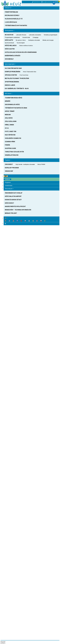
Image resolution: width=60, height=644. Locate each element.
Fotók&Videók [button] (9, 186)
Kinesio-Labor (10, 85)
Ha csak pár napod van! (13, 68)
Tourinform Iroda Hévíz (14, 98)
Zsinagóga (35, 37)
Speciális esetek (11, 75)
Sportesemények (9, 43)
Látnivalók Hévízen (21, 35)
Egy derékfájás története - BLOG (17, 88)
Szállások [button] (7, 179)
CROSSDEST (9, 164)
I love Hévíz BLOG (11, 22)
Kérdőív (8, 101)
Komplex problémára (13, 72)
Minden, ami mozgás (48, 40)
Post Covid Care (24, 75)
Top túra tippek (21, 43)
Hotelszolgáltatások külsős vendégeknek (21, 52)
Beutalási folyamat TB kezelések (17, 78)
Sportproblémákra (12, 82)
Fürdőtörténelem (11, 12)
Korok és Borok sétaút (13, 200)
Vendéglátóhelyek (12, 155)
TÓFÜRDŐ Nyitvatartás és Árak (16, 108)
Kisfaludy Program (12, 168)
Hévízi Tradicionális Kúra (30, 72)
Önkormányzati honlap (14, 193)
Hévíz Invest (9, 203)
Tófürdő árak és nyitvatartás (16, 25)
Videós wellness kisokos (26, 46)
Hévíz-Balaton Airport (13, 196)
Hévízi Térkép (10, 111)
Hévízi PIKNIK (41, 164)
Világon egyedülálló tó (14, 19)
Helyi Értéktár (10, 135)
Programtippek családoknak (12, 37)
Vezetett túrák (26, 37)
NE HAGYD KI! (9, 35)
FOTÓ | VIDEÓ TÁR (11, 131)
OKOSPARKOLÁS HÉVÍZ (12, 104)
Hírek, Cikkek (9, 125)
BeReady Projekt (11, 213)
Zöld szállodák (11, 121)
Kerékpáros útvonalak (34, 40)
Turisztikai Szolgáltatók (14, 152)
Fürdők (7, 145)
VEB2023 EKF (9, 171)
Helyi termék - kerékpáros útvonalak (25, 164)
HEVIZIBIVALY (9, 59)
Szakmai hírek (10, 142)
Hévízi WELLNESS (11, 45)
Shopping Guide (10, 148)
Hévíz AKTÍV (9, 40)
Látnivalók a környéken (35, 35)
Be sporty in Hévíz (21, 40)
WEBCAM (8, 115)
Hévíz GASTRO (10, 49)
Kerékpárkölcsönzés (13, 56)
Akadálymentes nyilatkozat (15, 206)
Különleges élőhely (12, 15)
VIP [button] (6, 176)
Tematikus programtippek (51, 35)
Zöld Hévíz (9, 118)
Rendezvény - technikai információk (18, 210)
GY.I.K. (7, 128)
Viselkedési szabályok (13, 138)
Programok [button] (8, 182)
